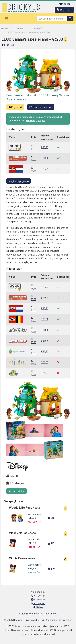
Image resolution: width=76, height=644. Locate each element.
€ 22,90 (44, 351)
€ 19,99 (34, 169)
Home (5, 28)
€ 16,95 (34, 341)
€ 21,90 (44, 341)
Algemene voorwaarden (59, 620)
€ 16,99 (34, 158)
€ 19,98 (44, 158)
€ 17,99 (34, 362)
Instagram (38, 603)
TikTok (38, 607)
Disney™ (37, 28)
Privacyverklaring (34, 620)
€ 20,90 (44, 147)
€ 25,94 (44, 169)
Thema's (20, 28)
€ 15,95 (34, 147)
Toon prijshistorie (41, 107)
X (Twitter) (38, 596)
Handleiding (17, 491)
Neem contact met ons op (43, 613)
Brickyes (18, 620)
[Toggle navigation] (7, 19)
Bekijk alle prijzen (18, 181)
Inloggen (64, 4)
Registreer (64, 10)
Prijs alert (15, 107)
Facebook (38, 599)
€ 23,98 (44, 362)
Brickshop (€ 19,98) (36, 120)
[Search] (52, 19)
